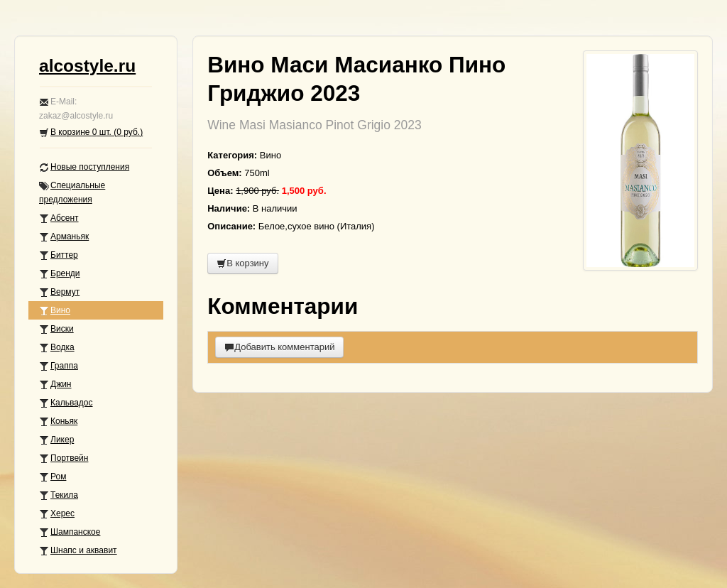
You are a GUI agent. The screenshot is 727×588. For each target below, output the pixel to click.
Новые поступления (84, 167)
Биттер (59, 255)
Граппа (59, 366)
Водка (57, 348)
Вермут (59, 292)
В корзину (242, 263)
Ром (53, 477)
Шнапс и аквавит (78, 551)
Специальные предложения (72, 192)
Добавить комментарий (279, 347)
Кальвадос (66, 403)
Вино (55, 311)
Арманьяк (64, 237)
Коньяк (58, 421)
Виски (56, 329)
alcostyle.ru (87, 66)
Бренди (60, 274)
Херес (57, 514)
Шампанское (70, 532)
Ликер (56, 440)
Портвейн (64, 458)
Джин (55, 385)
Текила (59, 495)
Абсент (59, 218)
